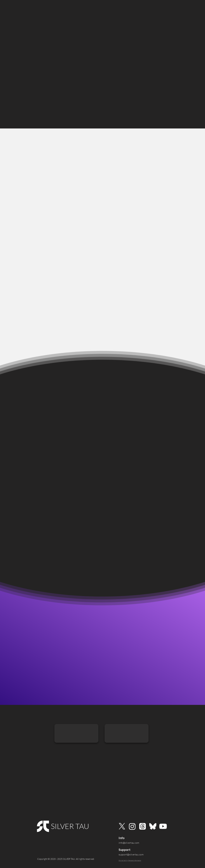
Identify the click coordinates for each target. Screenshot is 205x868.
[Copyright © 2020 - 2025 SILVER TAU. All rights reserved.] (66, 859)
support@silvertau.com (131, 854)
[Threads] (143, 826)
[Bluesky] (153, 826)
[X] (122, 826)
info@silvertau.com (129, 843)
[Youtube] (163, 826)
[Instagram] (132, 826)
